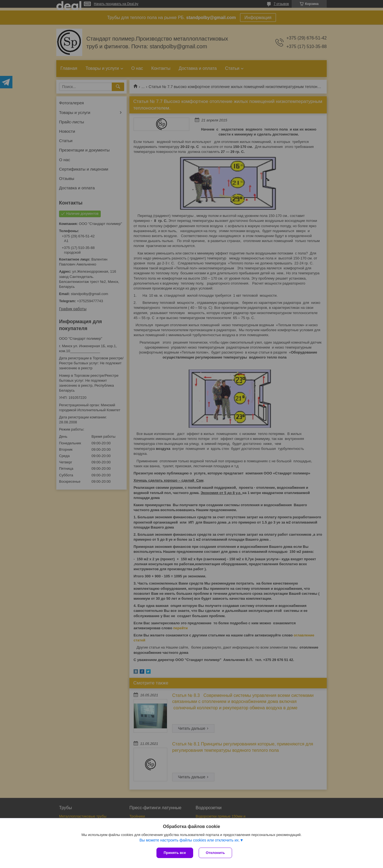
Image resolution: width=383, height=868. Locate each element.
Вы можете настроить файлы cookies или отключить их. (189, 840)
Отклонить (215, 853)
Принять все (175, 853)
